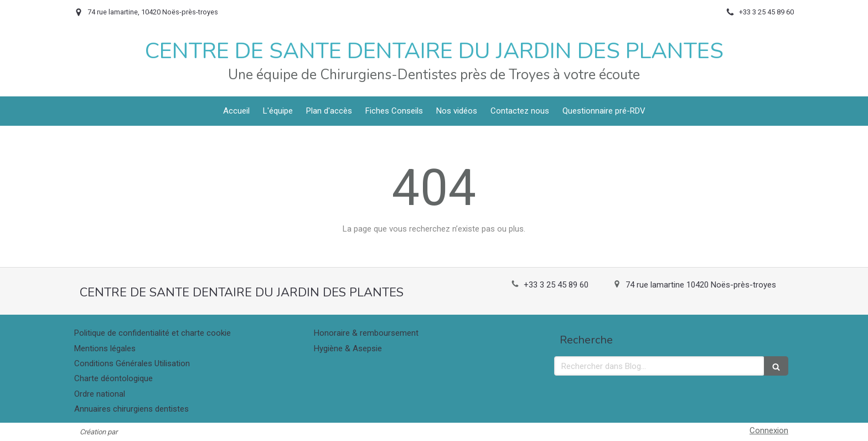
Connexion (769, 430)
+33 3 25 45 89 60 (556, 285)
